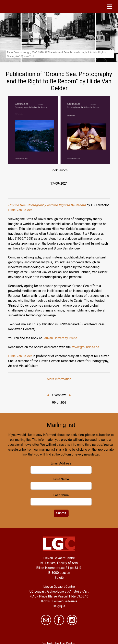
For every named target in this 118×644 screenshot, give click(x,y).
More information (59, 379)
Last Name (61, 495)
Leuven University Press (60, 338)
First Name (61, 479)
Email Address (61, 463)
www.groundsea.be (86, 347)
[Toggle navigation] (110, 7)
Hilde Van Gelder (20, 210)
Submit (61, 513)
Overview (59, 395)
